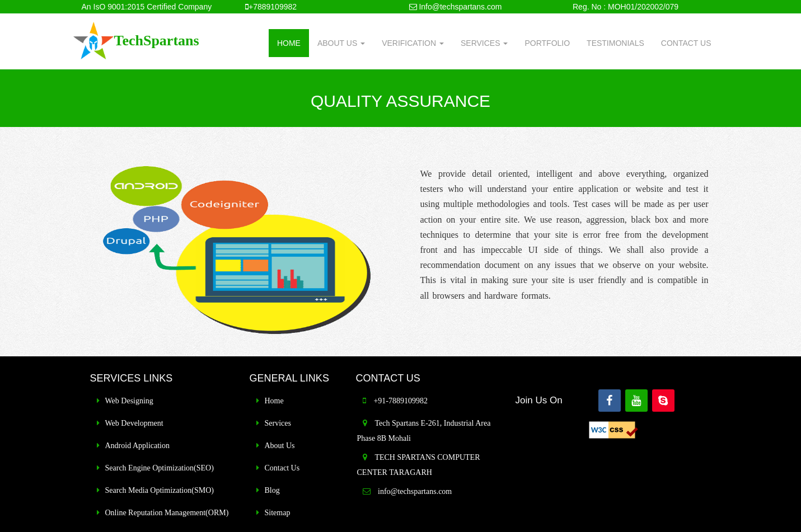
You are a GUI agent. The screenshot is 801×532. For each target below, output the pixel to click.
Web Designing (129, 401)
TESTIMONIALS (615, 43)
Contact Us (282, 468)
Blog (272, 490)
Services (278, 423)
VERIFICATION (413, 43)
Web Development (134, 423)
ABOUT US (341, 43)
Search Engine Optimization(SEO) (160, 468)
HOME (289, 43)
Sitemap (278, 513)
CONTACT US (686, 43)
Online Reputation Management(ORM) (167, 513)
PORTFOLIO (547, 43)
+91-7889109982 (400, 401)
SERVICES (484, 43)
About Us (280, 446)
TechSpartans (156, 41)
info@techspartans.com (414, 491)
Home (274, 401)
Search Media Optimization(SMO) (160, 490)
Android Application (138, 446)
